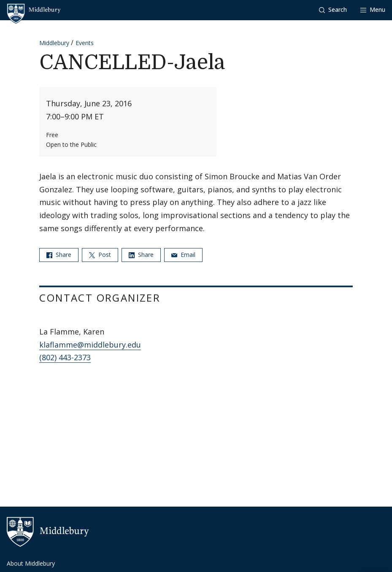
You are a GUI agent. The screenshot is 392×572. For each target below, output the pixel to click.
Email (183, 255)
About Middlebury (31, 563)
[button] (333, 10)
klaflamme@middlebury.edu (90, 345)
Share (59, 255)
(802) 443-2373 (65, 357)
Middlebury (54, 43)
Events (85, 43)
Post (100, 255)
